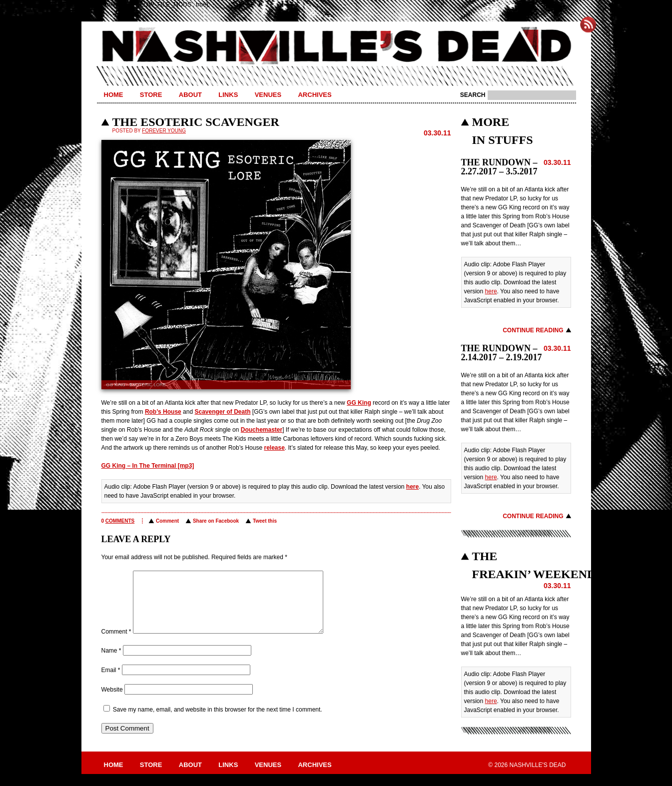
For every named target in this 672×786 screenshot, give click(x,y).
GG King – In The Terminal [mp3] (148, 466)
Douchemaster (262, 430)
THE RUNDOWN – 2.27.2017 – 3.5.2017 (499, 167)
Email (111, 682)
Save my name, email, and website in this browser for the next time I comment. (218, 722)
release (274, 448)
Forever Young (164, 131)
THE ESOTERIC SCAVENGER (196, 122)
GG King (359, 403)
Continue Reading (533, 330)
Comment (167, 521)
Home (114, 95)
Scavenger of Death (222, 412)
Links (228, 95)
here (412, 487)
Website (112, 702)
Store (151, 95)
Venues (268, 95)
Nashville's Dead (336, 46)
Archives (315, 95)
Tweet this (265, 521)
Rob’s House (163, 412)
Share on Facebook (216, 521)
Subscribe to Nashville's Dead (588, 24)
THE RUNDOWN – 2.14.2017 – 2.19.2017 (502, 353)
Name (111, 663)
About (190, 95)
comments (120, 521)
